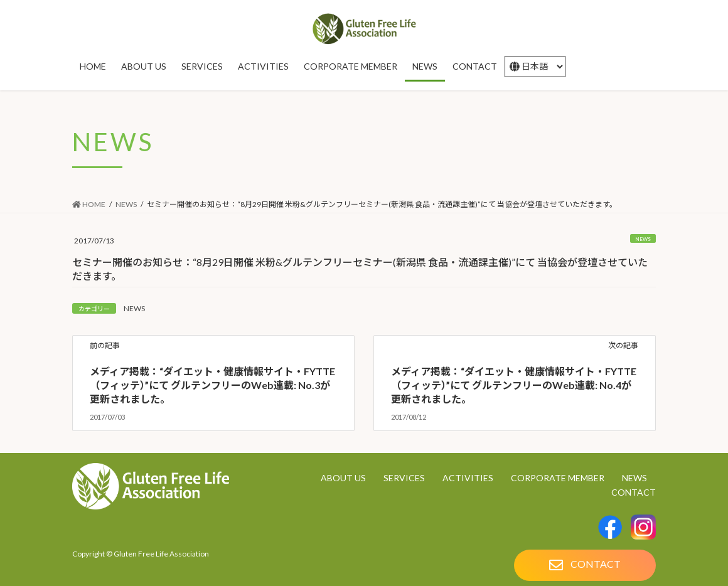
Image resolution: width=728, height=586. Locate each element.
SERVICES (404, 478)
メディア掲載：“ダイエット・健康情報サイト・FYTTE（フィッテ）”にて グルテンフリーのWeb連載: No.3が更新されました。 (212, 385)
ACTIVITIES (468, 478)
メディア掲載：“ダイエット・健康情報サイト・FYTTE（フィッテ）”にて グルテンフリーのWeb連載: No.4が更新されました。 (514, 385)
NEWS (643, 239)
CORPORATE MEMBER (558, 478)
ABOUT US (343, 478)
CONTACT (634, 492)
